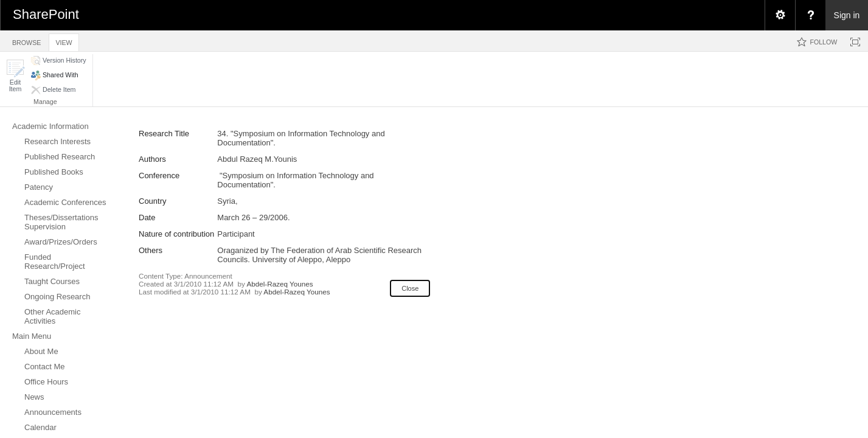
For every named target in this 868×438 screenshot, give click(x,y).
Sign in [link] (847, 15)
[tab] (26, 40)
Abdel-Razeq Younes (279, 284)
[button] (15, 76)
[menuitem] (780, 15)
